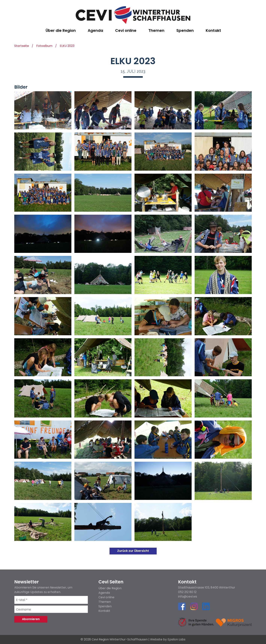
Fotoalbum (44, 46)
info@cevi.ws (188, 597)
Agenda (104, 593)
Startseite (22, 46)
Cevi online (106, 597)
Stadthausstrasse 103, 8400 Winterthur (207, 588)
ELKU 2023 (67, 46)
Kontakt (104, 611)
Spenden (105, 606)
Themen (105, 602)
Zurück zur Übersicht (133, 551)
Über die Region (110, 588)
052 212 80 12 (187, 592)
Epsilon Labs (176, 639)
